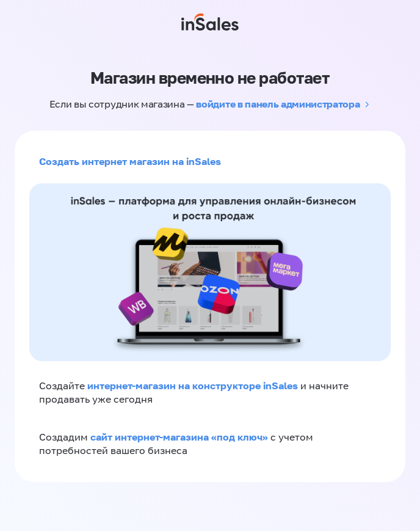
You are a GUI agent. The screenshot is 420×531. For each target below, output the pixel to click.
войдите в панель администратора (278, 104)
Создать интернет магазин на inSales (130, 161)
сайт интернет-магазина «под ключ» (180, 437)
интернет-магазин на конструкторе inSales (194, 386)
